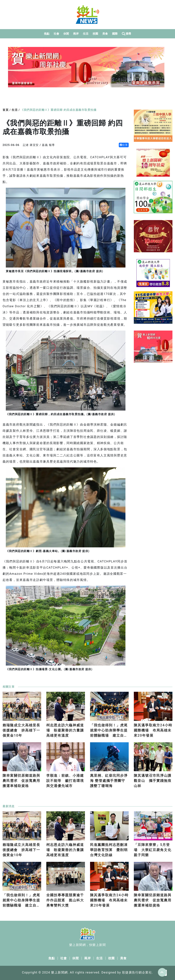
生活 (86, 34)
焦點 (47, 34)
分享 (124, 145)
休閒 (66, 34)
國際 (115, 34)
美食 (105, 34)
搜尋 (127, 34)
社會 (56, 34)
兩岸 (76, 34)
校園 (95, 34)
